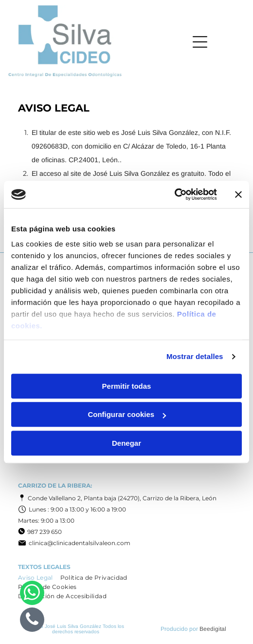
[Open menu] (200, 42)
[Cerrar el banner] (238, 194)
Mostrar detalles (195, 356)
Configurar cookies (127, 414)
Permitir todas (127, 386)
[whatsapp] (32, 594)
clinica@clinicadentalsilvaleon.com (80, 543)
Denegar (126, 443)
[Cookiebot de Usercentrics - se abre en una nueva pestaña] (174, 194)
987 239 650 (45, 532)
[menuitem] (39, 578)
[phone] (32, 621)
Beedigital (213, 629)
